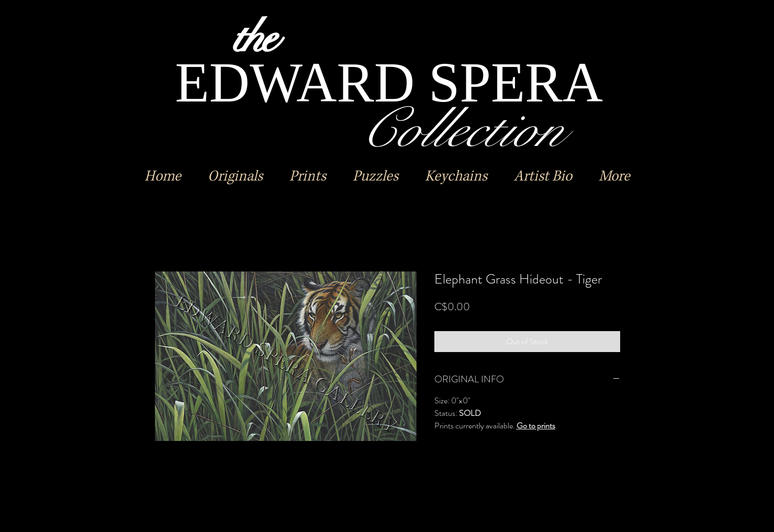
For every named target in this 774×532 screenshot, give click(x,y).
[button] (235, 176)
